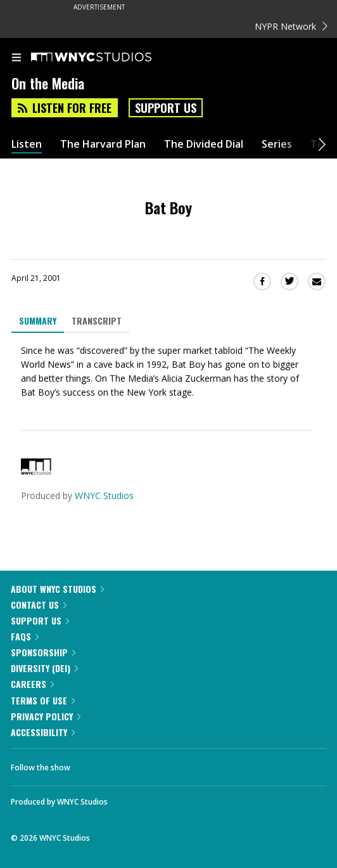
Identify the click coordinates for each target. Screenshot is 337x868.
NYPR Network (291, 26)
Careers (32, 684)
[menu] (16, 58)
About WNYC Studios (57, 589)
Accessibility (43, 732)
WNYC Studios (104, 496)
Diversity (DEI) (44, 668)
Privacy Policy (46, 716)
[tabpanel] (168, 372)
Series (277, 144)
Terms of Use (43, 700)
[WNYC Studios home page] (107, 58)
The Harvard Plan (103, 144)
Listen (27, 144)
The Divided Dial (204, 144)
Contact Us (39, 605)
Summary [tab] (38, 321)
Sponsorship (43, 652)
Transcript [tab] (97, 321)
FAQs (25, 636)
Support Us (166, 108)
